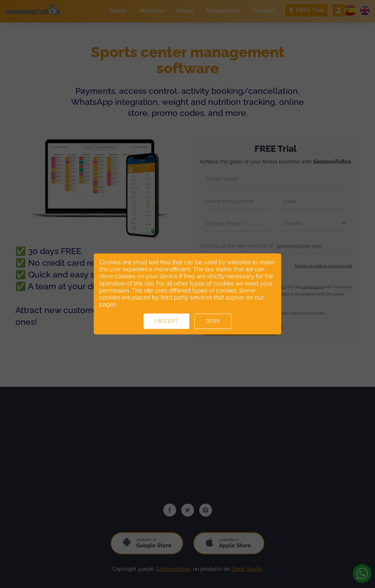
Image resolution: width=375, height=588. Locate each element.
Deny (213, 321)
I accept (166, 321)
